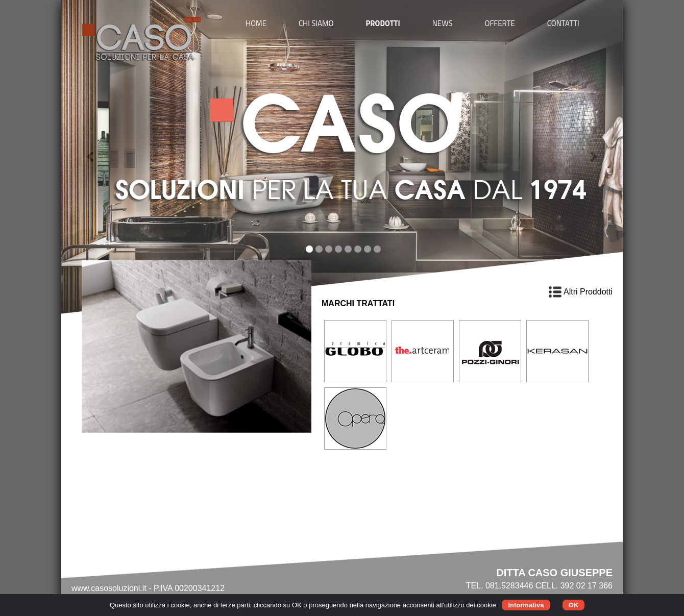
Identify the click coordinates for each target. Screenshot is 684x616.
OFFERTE (500, 23)
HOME (256, 23)
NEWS (443, 23)
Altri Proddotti (581, 292)
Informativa (526, 605)
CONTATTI (563, 23)
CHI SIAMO (316, 23)
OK (574, 605)
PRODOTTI (383, 23)
